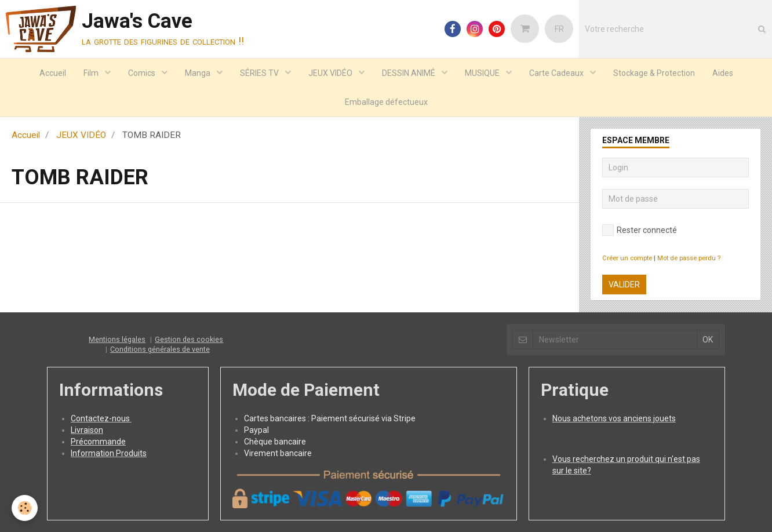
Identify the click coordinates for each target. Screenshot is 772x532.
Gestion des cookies (189, 339)
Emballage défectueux (386, 102)
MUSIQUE (483, 73)
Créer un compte (627, 258)
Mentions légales (117, 339)
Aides (723, 73)
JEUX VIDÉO (331, 73)
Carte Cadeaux (557, 73)
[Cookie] (25, 508)
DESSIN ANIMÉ (409, 73)
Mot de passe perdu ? (689, 258)
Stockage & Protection (654, 73)
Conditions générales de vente (160, 349)
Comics (143, 73)
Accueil (53, 73)
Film (92, 73)
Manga (199, 73)
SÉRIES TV (260, 73)
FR (559, 29)
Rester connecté (640, 230)
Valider (624, 285)
